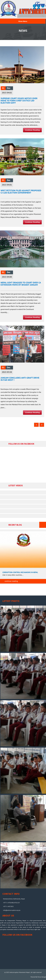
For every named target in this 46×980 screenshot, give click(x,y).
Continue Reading (32, 130)
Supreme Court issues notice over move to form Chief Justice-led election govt (19, 101)
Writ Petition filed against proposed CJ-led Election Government (21, 192)
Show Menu (23, 21)
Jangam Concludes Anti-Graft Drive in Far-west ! (20, 379)
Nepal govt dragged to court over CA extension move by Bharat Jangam (21, 284)
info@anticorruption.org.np (12, 910)
